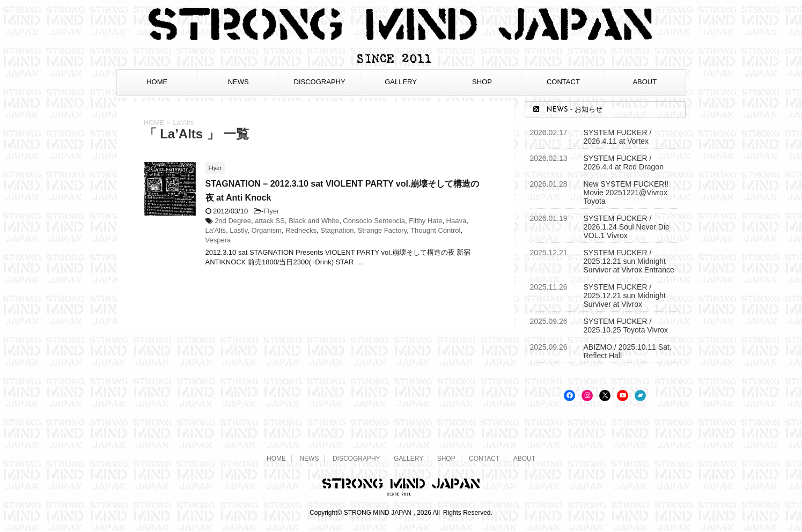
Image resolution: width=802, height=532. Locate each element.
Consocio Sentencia (374, 221)
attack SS (270, 221)
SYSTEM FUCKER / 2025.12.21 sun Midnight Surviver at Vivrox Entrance (629, 261)
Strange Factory (382, 230)
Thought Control (435, 230)
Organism (267, 230)
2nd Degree (233, 221)
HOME (157, 82)
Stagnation (337, 230)
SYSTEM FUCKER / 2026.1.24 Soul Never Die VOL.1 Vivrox (627, 227)
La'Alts (216, 230)
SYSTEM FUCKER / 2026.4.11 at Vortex (618, 137)
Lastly (238, 230)
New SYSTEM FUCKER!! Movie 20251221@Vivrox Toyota (626, 193)
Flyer (271, 211)
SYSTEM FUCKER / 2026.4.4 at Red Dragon (624, 162)
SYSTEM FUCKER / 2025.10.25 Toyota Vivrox (626, 326)
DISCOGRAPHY (320, 82)
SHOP (482, 82)
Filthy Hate (425, 221)
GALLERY (401, 82)
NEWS (238, 82)
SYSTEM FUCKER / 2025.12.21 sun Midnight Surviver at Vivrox (625, 295)
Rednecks (301, 230)
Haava (457, 221)
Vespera (218, 240)
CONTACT (563, 82)
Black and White (314, 221)
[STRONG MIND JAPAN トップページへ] (401, 61)
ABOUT (645, 82)
